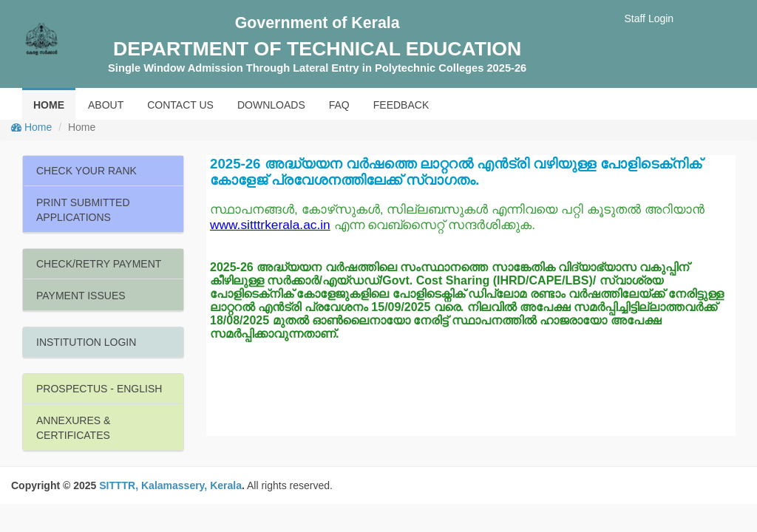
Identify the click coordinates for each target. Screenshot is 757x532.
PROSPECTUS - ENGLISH (99, 389)
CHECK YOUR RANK (86, 171)
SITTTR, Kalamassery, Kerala (170, 485)
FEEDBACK (401, 105)
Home (31, 127)
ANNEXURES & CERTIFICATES (73, 428)
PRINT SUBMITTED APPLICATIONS (83, 210)
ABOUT (106, 105)
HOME (49, 105)
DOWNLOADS (271, 105)
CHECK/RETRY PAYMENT (99, 264)
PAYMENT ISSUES (81, 296)
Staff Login (649, 18)
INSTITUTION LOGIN (86, 342)
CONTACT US (180, 105)
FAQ (339, 105)
